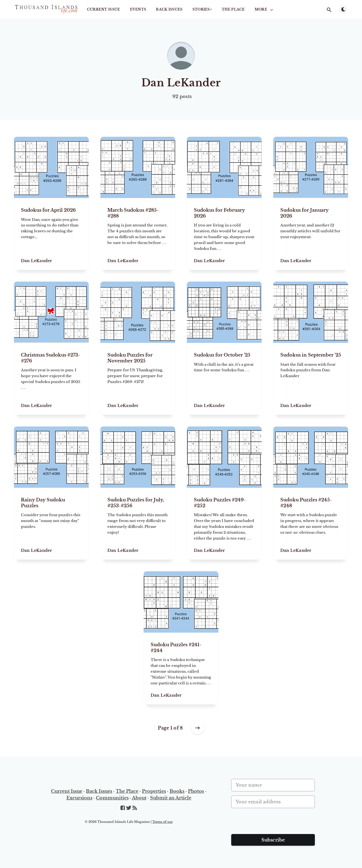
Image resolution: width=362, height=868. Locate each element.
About (139, 798)
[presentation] (274, 823)
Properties (154, 791)
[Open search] (329, 10)
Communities (112, 798)
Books (177, 791)
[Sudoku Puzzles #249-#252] (224, 524)
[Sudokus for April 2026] (51, 234)
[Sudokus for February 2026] (224, 234)
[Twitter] (129, 808)
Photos (196, 791)
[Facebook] (123, 808)
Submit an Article (171, 798)
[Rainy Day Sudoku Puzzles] (51, 524)
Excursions (79, 798)
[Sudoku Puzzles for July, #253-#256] (138, 524)
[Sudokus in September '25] (311, 379)
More (264, 9)
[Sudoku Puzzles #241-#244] (181, 669)
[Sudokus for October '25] (224, 379)
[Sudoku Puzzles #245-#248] (311, 524)
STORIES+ (202, 9)
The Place (233, 9)
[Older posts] (198, 728)
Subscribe (273, 840)
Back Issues (169, 9)
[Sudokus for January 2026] (311, 234)
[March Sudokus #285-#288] (138, 234)
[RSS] (135, 808)
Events (138, 9)
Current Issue (104, 9)
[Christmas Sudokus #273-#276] (51, 379)
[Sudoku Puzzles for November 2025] (138, 379)
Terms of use (162, 822)
